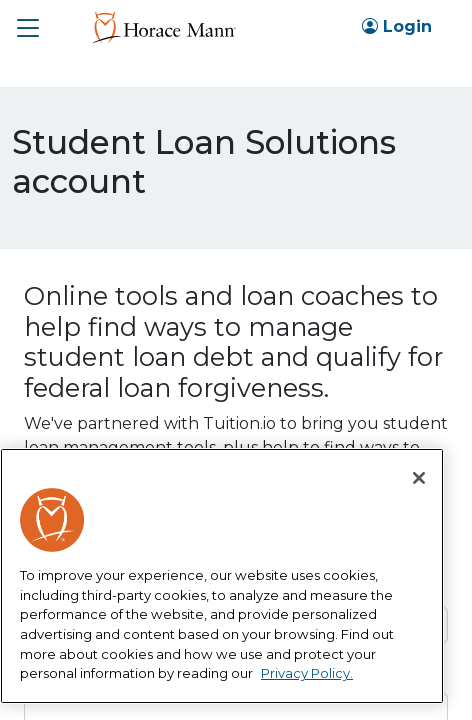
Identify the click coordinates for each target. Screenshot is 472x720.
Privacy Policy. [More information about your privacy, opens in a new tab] (307, 673)
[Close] (419, 478)
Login (397, 26)
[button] (28, 28)
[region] (222, 576)
